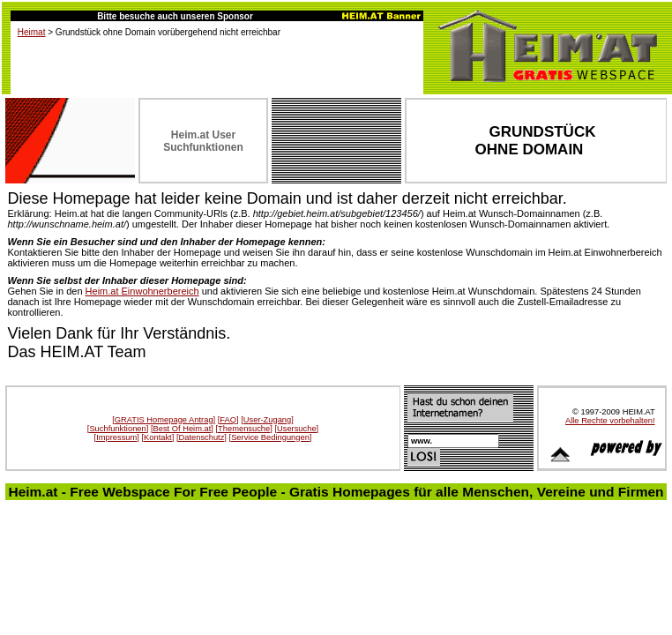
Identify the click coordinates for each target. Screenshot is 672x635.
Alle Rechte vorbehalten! (610, 421)
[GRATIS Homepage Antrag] (164, 420)
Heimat (32, 32)
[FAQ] (228, 420)
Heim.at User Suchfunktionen (203, 141)
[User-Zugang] (267, 420)
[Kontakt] (157, 437)
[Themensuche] (244, 429)
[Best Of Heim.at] (182, 429)
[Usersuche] (296, 429)
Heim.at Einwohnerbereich (142, 291)
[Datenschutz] (202, 437)
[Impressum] (117, 437)
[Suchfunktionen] (118, 429)
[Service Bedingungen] (271, 437)
